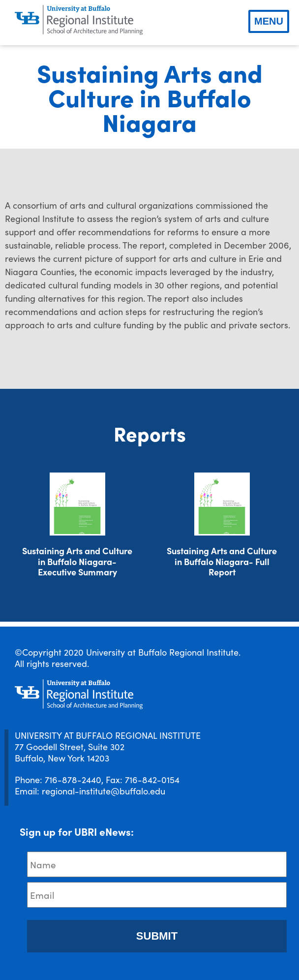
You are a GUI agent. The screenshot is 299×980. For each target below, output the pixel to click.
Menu (269, 21)
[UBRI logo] (79, 20)
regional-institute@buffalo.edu (104, 791)
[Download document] (77, 504)
